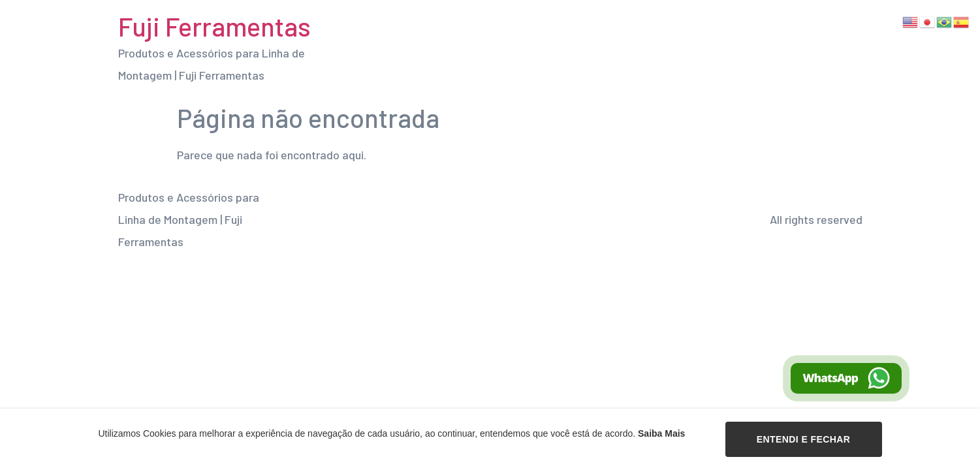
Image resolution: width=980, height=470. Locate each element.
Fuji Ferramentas (214, 26)
